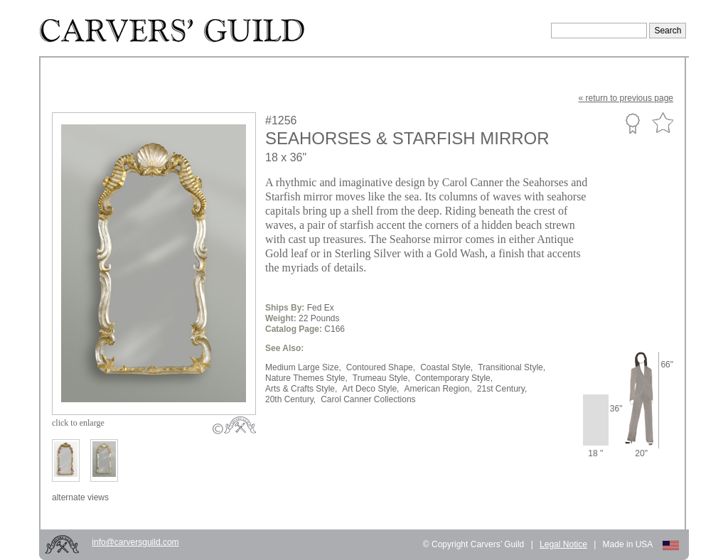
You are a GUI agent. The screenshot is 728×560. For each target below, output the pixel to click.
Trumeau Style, (381, 378)
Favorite (663, 123)
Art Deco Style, (370, 389)
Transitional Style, (512, 367)
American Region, (438, 389)
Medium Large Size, (303, 367)
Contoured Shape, (381, 367)
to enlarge (78, 423)
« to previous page (626, 98)
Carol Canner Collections (368, 399)
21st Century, (502, 389)
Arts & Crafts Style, (301, 389)
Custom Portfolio (632, 123)
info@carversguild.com (135, 542)
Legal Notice (563, 544)
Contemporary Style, (454, 378)
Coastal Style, (446, 367)
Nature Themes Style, (306, 378)
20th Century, (290, 399)
